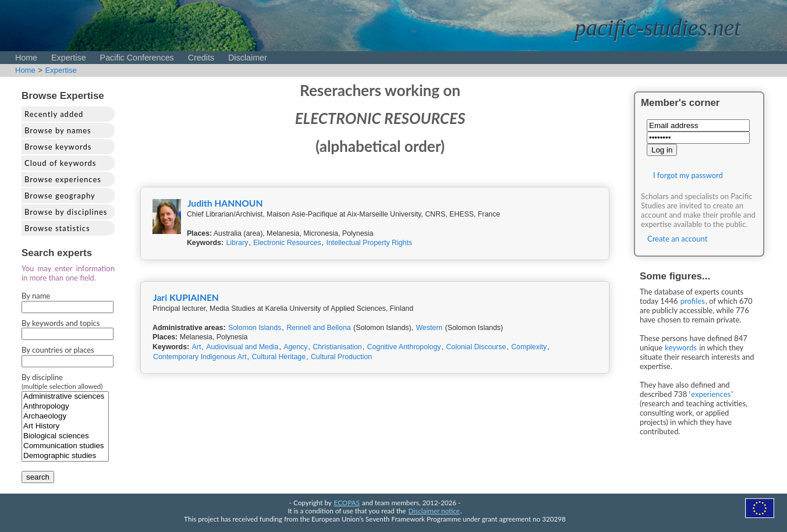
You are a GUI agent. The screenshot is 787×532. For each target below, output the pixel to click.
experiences (711, 394)
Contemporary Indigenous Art (200, 357)
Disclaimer (248, 58)
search (38, 477)
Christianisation (337, 347)
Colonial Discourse (476, 347)
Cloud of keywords (60, 163)
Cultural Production (341, 357)
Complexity (529, 347)
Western (429, 328)
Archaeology (65, 416)
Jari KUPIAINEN (186, 297)
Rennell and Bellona (319, 328)
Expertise (69, 58)
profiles (693, 301)
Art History (65, 426)
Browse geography (60, 196)
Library (237, 243)
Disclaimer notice (434, 510)
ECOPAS (347, 502)
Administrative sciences (65, 397)
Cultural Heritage (279, 357)
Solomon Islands (255, 328)
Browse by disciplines (66, 212)
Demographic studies (65, 456)
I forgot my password (688, 175)
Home (26, 58)
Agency (295, 347)
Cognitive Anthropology (404, 347)
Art (197, 347)
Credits (201, 58)
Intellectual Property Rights (370, 243)
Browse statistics (57, 228)
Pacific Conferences (137, 58)
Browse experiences (63, 179)
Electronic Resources (287, 243)
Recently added (54, 114)
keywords (681, 347)
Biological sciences (65, 436)
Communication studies (65, 446)
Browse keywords (58, 147)
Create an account (677, 239)
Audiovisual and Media (242, 347)
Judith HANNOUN (225, 203)
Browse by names (58, 130)
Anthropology (65, 407)
